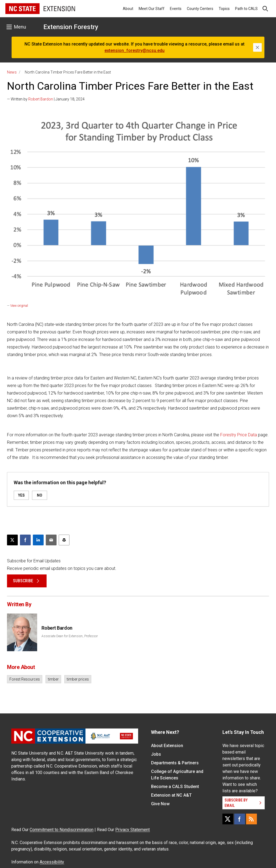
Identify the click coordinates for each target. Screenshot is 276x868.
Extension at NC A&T (171, 795)
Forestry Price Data (239, 435)
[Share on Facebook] (25, 540)
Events (176, 9)
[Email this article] (51, 540)
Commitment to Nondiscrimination (62, 830)
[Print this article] (64, 540)
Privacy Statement (132, 830)
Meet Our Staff (152, 9)
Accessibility (52, 862)
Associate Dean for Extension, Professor (70, 636)
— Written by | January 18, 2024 (46, 99)
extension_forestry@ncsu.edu (134, 50)
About (128, 9)
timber (53, 679)
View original (19, 306)
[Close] (257, 47)
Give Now (160, 804)
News (12, 72)
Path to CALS (246, 9)
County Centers (200, 9)
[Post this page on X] (12, 540)
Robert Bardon (41, 99)
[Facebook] (240, 819)
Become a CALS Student (175, 787)
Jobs (156, 754)
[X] (228, 819)
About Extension (167, 746)
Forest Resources (25, 679)
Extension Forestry (71, 27)
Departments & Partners (175, 763)
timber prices (78, 679)
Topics (224, 9)
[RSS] (251, 819)
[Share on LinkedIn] (38, 540)
